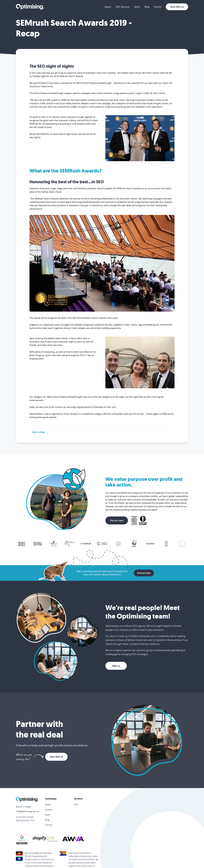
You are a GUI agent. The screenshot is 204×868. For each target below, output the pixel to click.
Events (158, 7)
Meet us (116, 666)
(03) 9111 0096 (23, 807)
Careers (49, 810)
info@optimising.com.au (27, 811)
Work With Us (177, 7)
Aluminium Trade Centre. (41, 86)
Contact (49, 825)
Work (137, 7)
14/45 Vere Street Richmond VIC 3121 (25, 819)
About (108, 7)
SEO (76, 804)
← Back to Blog (37, 432)
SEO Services (123, 7)
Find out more (117, 520)
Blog (147, 7)
